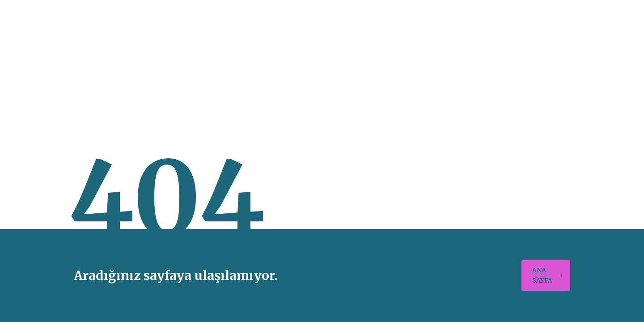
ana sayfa (547, 275)
